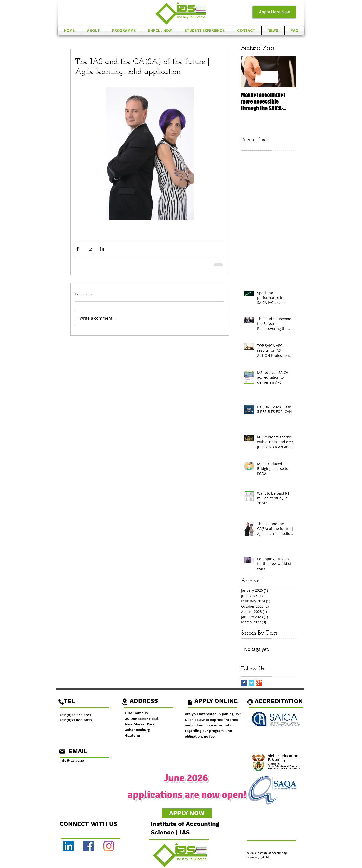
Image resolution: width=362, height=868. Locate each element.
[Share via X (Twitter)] (90, 249)
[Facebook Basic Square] (244, 683)
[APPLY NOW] (187, 813)
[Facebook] (89, 846)
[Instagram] (109, 846)
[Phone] (61, 702)
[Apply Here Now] (274, 12)
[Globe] (250, 702)
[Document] (190, 703)
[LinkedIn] (69, 846)
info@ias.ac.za (72, 760)
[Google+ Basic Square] (259, 683)
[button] (93, 31)
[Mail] (62, 752)
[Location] (125, 702)
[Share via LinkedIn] (102, 249)
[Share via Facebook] (78, 249)
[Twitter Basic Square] (252, 683)
